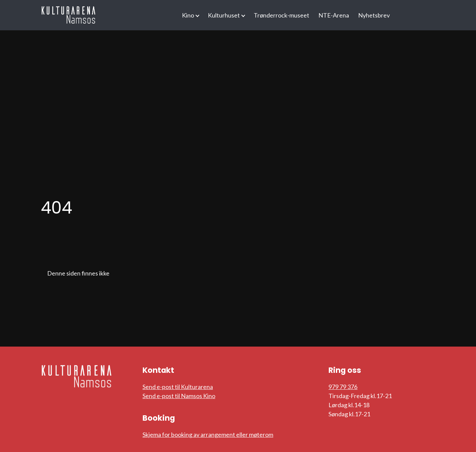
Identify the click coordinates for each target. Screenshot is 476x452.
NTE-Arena (334, 15)
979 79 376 (343, 387)
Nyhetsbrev (374, 15)
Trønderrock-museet (281, 15)
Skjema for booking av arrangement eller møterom (208, 434)
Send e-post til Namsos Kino (179, 396)
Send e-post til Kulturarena (178, 387)
